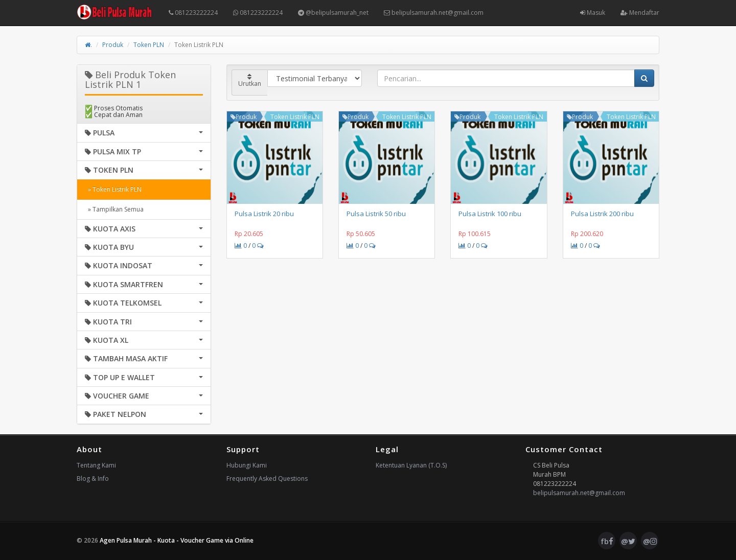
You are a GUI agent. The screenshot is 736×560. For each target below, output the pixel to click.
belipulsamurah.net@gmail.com (434, 13)
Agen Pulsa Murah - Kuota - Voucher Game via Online (177, 540)
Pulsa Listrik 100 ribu (490, 214)
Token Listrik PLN (295, 117)
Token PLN (149, 45)
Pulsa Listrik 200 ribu (602, 214)
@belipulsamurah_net (333, 13)
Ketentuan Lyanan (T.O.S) (411, 465)
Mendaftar (640, 13)
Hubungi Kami (247, 465)
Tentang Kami (96, 465)
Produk (113, 45)
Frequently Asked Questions (267, 479)
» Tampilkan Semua (114, 209)
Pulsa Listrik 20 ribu (264, 214)
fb (607, 541)
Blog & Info (93, 479)
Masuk (593, 13)
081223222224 (193, 13)
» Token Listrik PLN (113, 189)
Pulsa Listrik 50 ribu (376, 214)
